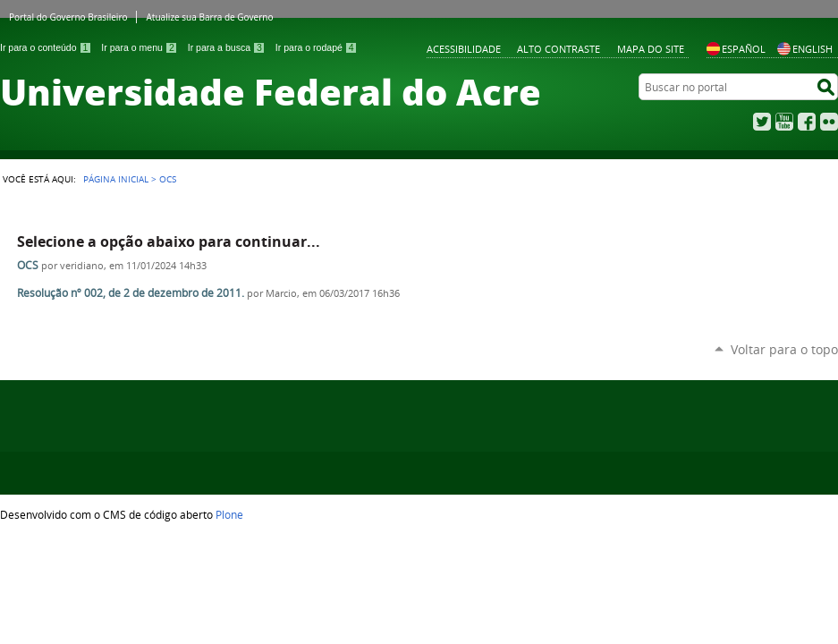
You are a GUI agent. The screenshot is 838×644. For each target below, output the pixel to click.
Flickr (829, 122)
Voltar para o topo (784, 349)
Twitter (762, 122)
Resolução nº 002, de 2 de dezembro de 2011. (131, 293)
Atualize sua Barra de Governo (209, 17)
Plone (229, 514)
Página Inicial (116, 179)
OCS (28, 265)
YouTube (784, 122)
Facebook (807, 122)
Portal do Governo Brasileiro (68, 17)
